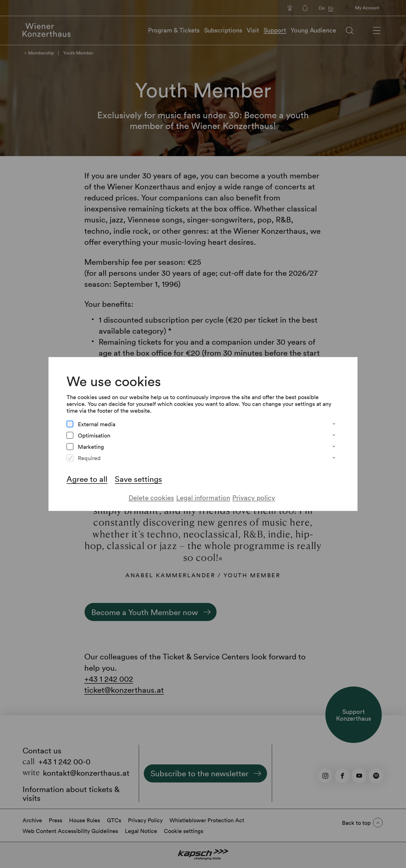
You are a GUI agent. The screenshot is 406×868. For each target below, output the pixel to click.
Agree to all (87, 479)
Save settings (138, 479)
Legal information (203, 498)
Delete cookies (151, 498)
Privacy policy (254, 498)
